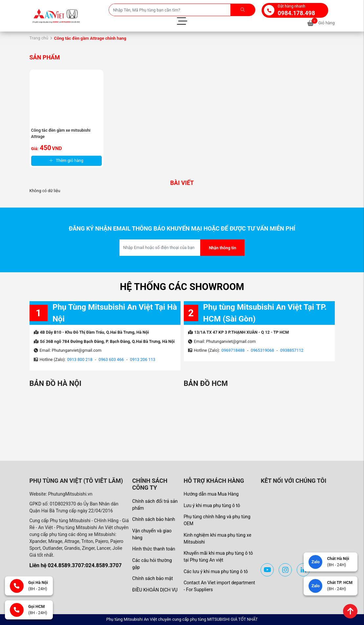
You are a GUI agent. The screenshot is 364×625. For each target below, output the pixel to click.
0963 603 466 (111, 359)
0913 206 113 (143, 359)
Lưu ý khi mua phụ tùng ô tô (212, 505)
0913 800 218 (80, 359)
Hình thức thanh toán (154, 549)
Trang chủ (39, 38)
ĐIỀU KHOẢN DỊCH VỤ (155, 590)
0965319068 (262, 350)
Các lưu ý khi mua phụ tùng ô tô (216, 571)
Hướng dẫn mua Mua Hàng (211, 494)
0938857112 (292, 350)
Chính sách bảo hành (154, 519)
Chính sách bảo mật (153, 578)
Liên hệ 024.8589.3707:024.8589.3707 (76, 565)
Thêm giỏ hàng (66, 160)
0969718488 (233, 350)
